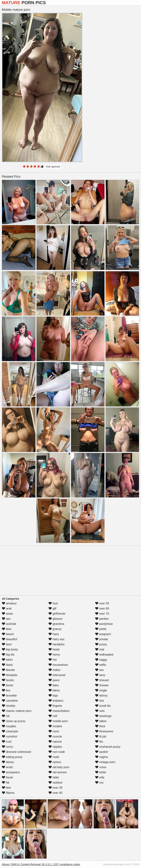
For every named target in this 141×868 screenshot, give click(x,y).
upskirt (102, 752)
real (100, 649)
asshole (9, 624)
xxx (99, 783)
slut (99, 701)
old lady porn (59, 767)
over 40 (55, 793)
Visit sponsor (53, 167)
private (102, 639)
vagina (102, 757)
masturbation (59, 711)
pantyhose (104, 624)
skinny (101, 696)
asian (7, 614)
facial (7, 777)
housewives (58, 665)
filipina (8, 793)
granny (55, 629)
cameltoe (10, 701)
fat (6, 783)
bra (6, 690)
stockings (103, 716)
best (7, 644)
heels (54, 649)
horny (54, 655)
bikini (7, 660)
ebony (8, 762)
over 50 (102, 603)
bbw (7, 629)
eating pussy (12, 757)
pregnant (103, 634)
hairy (54, 634)
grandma (56, 624)
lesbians (56, 701)
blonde (8, 670)
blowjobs (10, 675)
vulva (101, 767)
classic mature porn (17, 711)
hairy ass (56, 639)
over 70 (102, 614)
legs (53, 696)
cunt (7, 742)
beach (8, 634)
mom (54, 731)
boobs (8, 680)
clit (6, 716)
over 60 (102, 608)
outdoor (56, 783)
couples (9, 726)
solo (100, 711)
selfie (101, 665)
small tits (103, 706)
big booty (10, 649)
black (7, 665)
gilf (52, 608)
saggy (101, 660)
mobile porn (58, 721)
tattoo (101, 721)
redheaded (104, 655)
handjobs (56, 644)
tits (99, 742)
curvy (7, 747)
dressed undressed (16, 752)
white (101, 772)
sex (99, 670)
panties (102, 619)
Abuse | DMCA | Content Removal (21, 864)
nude (54, 757)
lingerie (55, 706)
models (55, 726)
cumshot (9, 736)
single (101, 690)
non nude (57, 752)
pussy (101, 644)
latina (54, 690)
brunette (9, 696)
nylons (55, 762)
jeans (54, 680)
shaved (102, 680)
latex (54, 685)
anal (7, 608)
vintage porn (105, 762)
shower (102, 685)
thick (100, 726)
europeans (11, 772)
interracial (57, 675)
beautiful (9, 639)
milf (53, 716)
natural (55, 742)
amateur (9, 603)
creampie (10, 731)
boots (8, 685)
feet (6, 788)
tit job (101, 736)
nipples (55, 747)
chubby (9, 706)
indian (54, 670)
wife (100, 777)
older (54, 777)
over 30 (55, 788)
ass (6, 619)
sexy (100, 675)
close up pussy (14, 721)
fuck (53, 603)
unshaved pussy (108, 747)
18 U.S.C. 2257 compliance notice (61, 864)
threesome (104, 731)
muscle (55, 736)
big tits (8, 655)
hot (53, 660)
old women (58, 772)
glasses (56, 619)
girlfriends (57, 614)
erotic (8, 767)
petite (101, 629)
